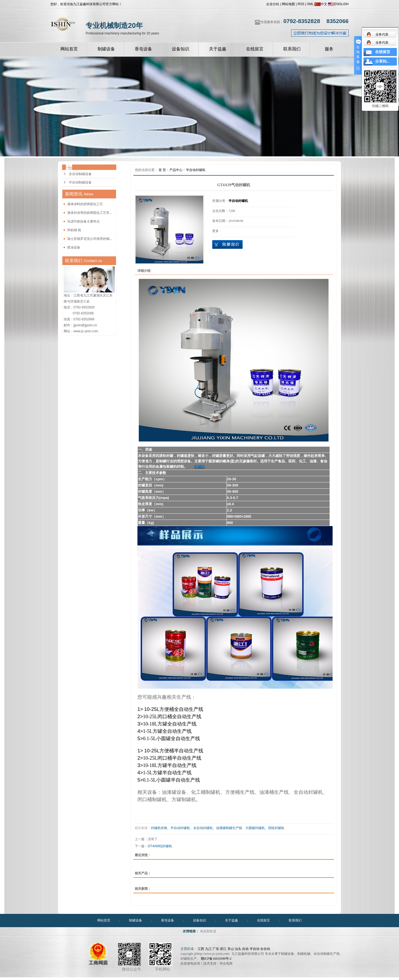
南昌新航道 (208, 931)
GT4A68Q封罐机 (160, 846)
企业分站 (273, 4)
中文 (321, 4)
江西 (201, 949)
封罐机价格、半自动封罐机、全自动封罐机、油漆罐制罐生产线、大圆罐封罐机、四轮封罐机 (218, 828)
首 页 (162, 170)
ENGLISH (338, 4)
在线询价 (227, 244)
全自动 (265, 949)
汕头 (238, 949)
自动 (245, 949)
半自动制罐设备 (80, 182)
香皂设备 (143, 49)
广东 (216, 949)
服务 (329, 49)
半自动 (255, 949)
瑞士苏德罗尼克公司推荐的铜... (90, 239)
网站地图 (288, 4)
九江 (208, 949)
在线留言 (255, 49)
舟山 (231, 949)
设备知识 (181, 49)
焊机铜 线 (74, 230)
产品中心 (176, 170)
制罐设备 (106, 49)
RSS (301, 4)
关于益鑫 (218, 49)
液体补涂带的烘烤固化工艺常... (90, 213)
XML (310, 4)
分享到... (382, 61)
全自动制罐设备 (80, 174)
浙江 (223, 949)
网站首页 (69, 49)
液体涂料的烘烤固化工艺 (85, 204)
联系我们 (292, 49)
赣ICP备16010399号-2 (216, 959)
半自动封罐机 (196, 170)
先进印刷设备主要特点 (83, 221)
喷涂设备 (74, 247)
